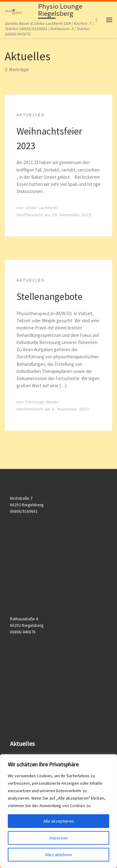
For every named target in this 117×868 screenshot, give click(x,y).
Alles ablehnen (58, 855)
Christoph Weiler (42, 402)
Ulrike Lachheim (41, 208)
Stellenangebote (49, 296)
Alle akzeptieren (59, 821)
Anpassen (58, 838)
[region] (58, 811)
